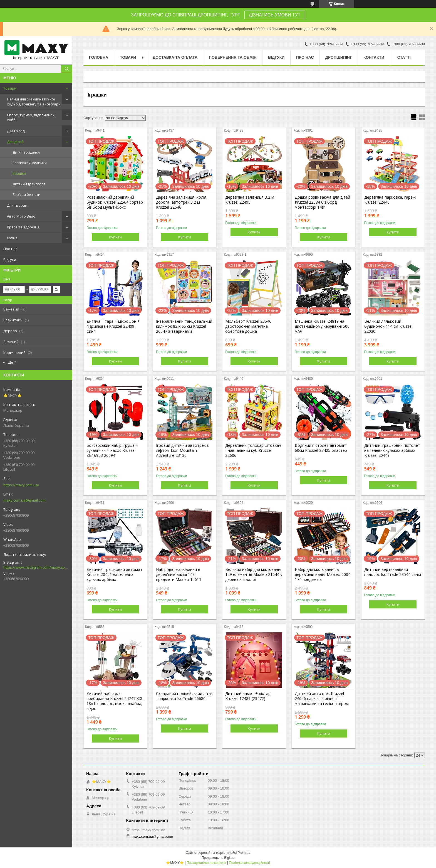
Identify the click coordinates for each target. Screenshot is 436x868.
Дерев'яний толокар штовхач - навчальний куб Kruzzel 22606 (253, 450)
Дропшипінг (339, 57)
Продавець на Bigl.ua (218, 858)
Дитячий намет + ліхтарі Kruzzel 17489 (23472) (248, 696)
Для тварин (17, 205)
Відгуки (10, 260)
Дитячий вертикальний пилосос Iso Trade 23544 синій (393, 572)
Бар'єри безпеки (26, 195)
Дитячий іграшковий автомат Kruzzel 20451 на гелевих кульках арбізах (114, 574)
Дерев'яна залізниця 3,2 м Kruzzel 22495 (250, 200)
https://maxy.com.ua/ (21, 485)
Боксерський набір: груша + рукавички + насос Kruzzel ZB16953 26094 (112, 450)
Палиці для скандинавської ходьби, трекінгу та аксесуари (34, 102)
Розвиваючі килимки (30, 163)
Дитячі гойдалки (26, 152)
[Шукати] (67, 69)
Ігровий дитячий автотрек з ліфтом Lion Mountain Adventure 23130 (182, 450)
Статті (404, 57)
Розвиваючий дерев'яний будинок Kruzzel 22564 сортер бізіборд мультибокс (115, 202)
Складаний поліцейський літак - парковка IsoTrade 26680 (184, 696)
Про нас (10, 249)
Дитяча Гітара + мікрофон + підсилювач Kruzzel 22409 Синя (113, 326)
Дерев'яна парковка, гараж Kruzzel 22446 (390, 200)
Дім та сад (16, 131)
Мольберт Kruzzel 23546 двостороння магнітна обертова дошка (248, 326)
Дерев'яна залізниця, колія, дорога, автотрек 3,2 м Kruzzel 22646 (182, 202)
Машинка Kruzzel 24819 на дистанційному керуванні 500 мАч (322, 326)
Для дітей (15, 142)
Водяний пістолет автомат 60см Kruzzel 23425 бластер (321, 448)
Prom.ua (244, 853)
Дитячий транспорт (29, 184)
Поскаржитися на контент (206, 863)
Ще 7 (12, 362)
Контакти (374, 57)
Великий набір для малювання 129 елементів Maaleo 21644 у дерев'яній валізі (254, 574)
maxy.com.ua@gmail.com (24, 500)
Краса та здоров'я (23, 227)
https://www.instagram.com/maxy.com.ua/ (36, 567)
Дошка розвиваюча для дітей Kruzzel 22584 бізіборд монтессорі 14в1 (322, 202)
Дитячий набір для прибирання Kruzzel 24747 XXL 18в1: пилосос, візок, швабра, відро (115, 701)
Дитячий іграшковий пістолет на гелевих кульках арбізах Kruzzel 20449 (392, 450)
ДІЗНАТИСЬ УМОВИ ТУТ (275, 15)
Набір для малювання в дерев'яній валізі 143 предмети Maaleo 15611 (179, 574)
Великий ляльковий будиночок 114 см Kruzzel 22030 (388, 326)
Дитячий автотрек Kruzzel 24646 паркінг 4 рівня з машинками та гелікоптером (322, 699)
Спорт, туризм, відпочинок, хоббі (31, 117)
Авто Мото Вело (21, 216)
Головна (99, 57)
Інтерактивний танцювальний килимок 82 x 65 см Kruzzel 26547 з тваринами (184, 326)
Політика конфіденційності (249, 863)
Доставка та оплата (175, 57)
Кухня (12, 238)
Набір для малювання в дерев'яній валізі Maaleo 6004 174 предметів (323, 574)
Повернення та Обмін (233, 57)
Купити (115, 237)
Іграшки (19, 173)
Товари (10, 88)
